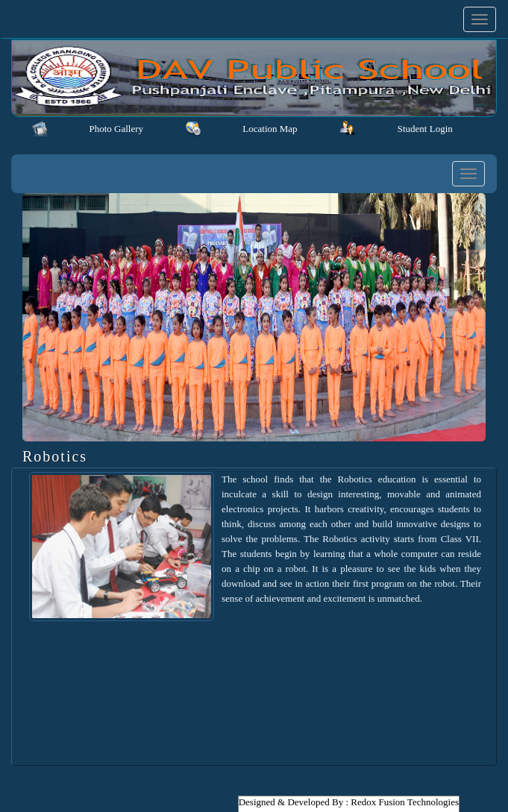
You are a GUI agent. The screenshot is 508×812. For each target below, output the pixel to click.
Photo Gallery (116, 129)
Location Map (270, 129)
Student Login (425, 129)
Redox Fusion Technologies (405, 802)
